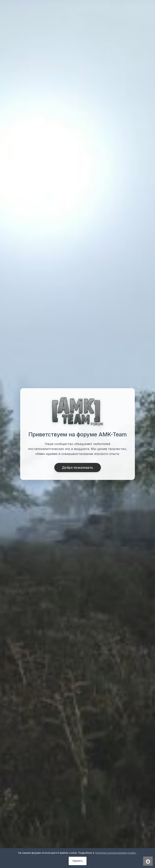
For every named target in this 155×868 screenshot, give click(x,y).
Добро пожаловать (78, 468)
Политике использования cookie (116, 853)
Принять (78, 861)
